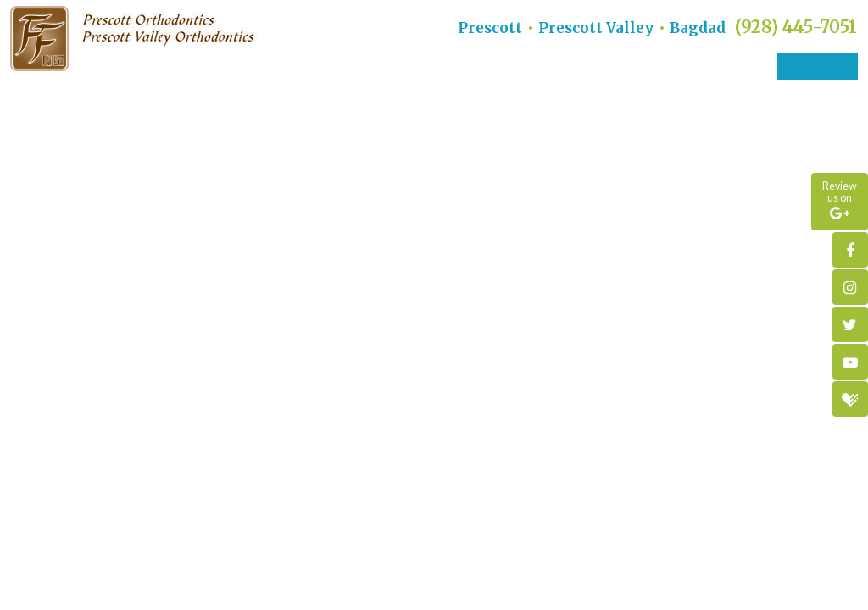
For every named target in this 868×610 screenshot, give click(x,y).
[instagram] (850, 287)
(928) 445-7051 (796, 27)
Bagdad (698, 28)
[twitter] (850, 324)
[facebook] (850, 250)
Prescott (490, 28)
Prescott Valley (596, 28)
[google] (840, 202)
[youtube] (850, 362)
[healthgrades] (850, 399)
